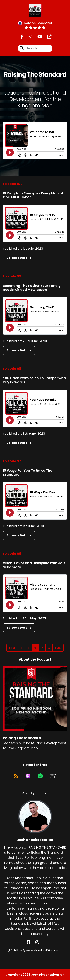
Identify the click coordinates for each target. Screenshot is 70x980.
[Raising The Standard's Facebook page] (22, 37)
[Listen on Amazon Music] (53, 776)
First (12, 648)
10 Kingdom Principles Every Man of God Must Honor (33, 195)
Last (58, 648)
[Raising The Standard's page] (47, 37)
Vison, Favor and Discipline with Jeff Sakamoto (34, 565)
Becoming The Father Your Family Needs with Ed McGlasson (32, 288)
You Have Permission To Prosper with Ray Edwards (34, 380)
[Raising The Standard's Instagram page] (28, 37)
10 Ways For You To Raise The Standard (28, 473)
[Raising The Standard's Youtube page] (37, 37)
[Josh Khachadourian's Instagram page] (39, 942)
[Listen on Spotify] (40, 776)
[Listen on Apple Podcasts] (28, 776)
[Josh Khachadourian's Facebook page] (31, 942)
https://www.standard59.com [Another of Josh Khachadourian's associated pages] (33, 950)
